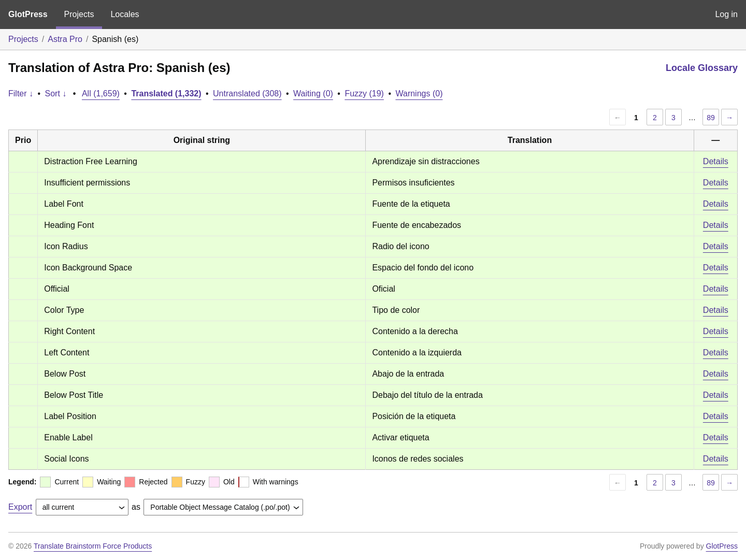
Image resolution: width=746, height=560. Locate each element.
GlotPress (28, 14)
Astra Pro (65, 39)
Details (716, 161)
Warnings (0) (419, 94)
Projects (79, 14)
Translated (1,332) (166, 94)
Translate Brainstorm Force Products (93, 546)
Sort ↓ (56, 94)
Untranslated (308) (247, 94)
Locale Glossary (702, 68)
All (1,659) (101, 94)
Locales (125, 14)
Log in (726, 14)
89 (711, 118)
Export (20, 507)
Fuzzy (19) (364, 94)
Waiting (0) (313, 94)
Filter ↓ (21, 94)
